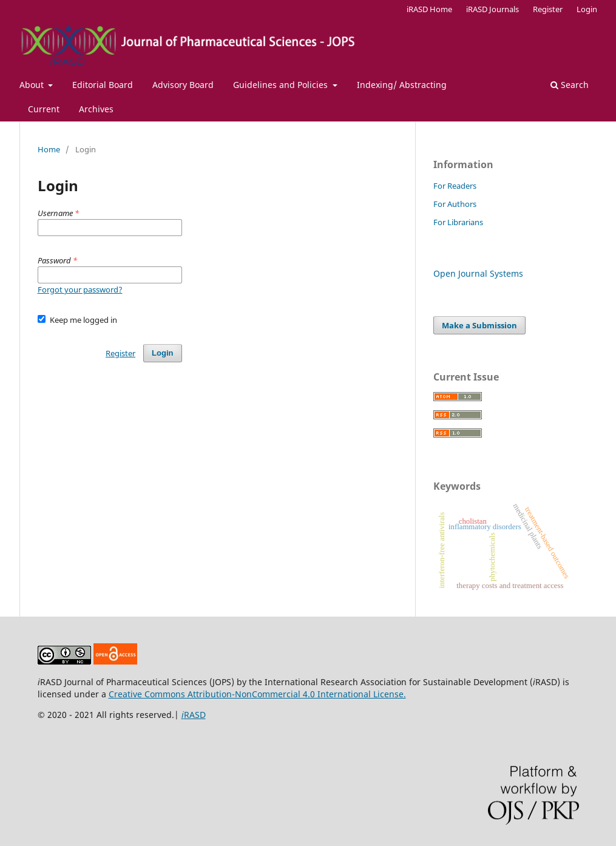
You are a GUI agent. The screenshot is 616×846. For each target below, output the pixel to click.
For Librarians (458, 222)
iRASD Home (429, 9)
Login (587, 9)
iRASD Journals (492, 9)
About (33, 85)
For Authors (455, 204)
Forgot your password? (80, 289)
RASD (194, 715)
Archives (96, 109)
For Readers (455, 186)
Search (570, 85)
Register (548, 9)
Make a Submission (479, 325)
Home (49, 149)
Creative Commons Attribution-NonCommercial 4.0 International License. (257, 694)
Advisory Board (183, 85)
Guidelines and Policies (282, 85)
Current (44, 109)
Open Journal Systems (478, 273)
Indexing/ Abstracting (402, 85)
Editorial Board (103, 85)
